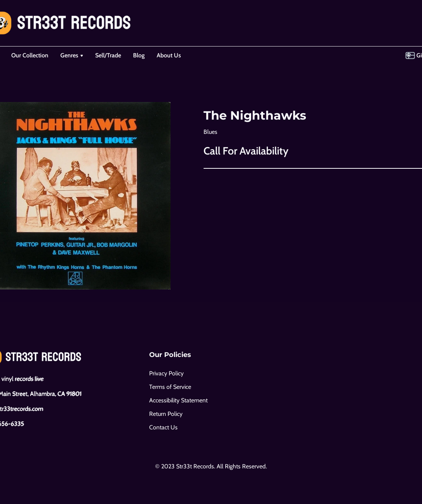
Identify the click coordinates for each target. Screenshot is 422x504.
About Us (169, 55)
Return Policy (166, 414)
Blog (139, 55)
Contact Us (163, 427)
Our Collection (30, 55)
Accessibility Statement (178, 400)
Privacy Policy (166, 373)
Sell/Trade (108, 55)
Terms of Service (170, 387)
